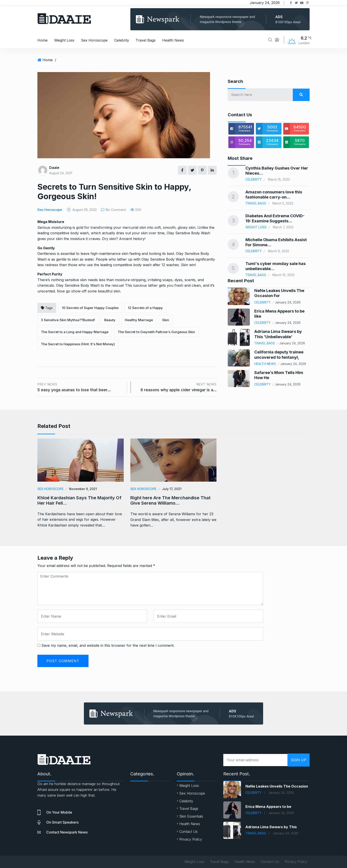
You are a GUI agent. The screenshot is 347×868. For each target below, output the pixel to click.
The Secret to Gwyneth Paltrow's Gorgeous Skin (156, 332)
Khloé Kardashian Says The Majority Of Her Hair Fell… (79, 500)
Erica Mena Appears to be (268, 807)
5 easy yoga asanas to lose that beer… (81, 387)
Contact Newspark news (67, 832)
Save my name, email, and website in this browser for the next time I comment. (108, 645)
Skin (166, 320)
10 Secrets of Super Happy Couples (90, 308)
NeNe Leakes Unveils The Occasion (277, 786)
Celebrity (122, 40)
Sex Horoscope (94, 40)
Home (42, 40)
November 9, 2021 (83, 489)
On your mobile (59, 812)
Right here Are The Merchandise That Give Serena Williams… (170, 500)
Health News (173, 40)
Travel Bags (146, 40)
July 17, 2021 (172, 489)
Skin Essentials (191, 816)
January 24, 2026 (288, 302)
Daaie (54, 168)
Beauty (110, 320)
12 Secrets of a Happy (145, 308)
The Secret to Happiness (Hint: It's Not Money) (78, 344)
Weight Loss (64, 40)
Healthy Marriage (139, 320)
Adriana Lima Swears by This (271, 827)
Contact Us (188, 832)
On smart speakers (62, 822)
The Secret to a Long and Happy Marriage (75, 332)
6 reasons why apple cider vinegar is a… (176, 387)
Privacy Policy (191, 839)
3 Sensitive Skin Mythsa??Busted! (68, 320)
